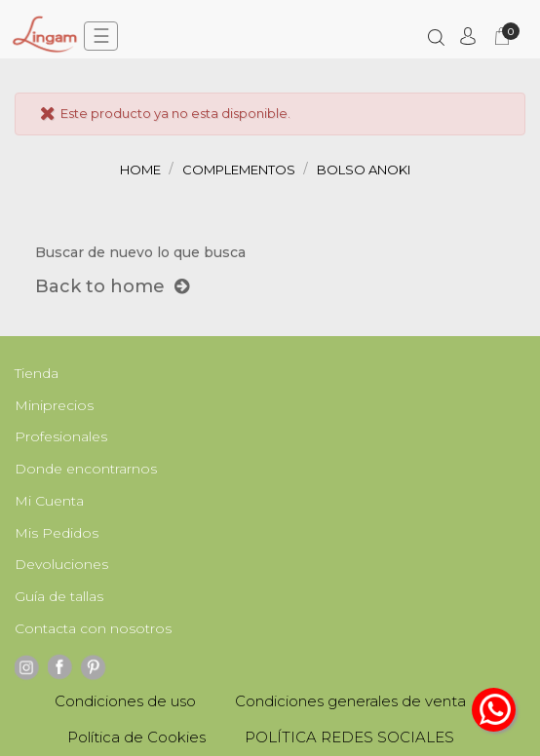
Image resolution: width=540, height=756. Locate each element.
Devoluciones (61, 564)
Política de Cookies (136, 737)
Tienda (37, 373)
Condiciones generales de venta (350, 701)
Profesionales (61, 436)
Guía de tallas (59, 596)
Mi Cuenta (49, 501)
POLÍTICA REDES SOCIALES (349, 737)
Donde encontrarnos (86, 469)
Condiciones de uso (125, 701)
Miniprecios (54, 405)
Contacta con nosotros (93, 628)
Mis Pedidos (57, 533)
